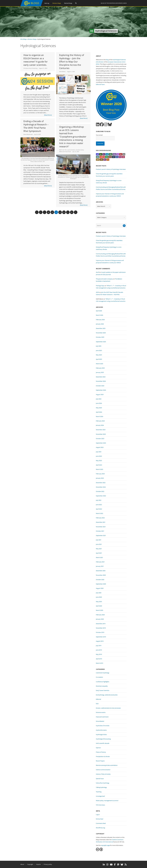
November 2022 (101, 487)
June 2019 (99, 650)
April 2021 (99, 553)
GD (121, 154)
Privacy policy (48, 864)
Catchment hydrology (103, 673)
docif (97, 272)
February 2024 (100, 421)
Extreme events (101, 712)
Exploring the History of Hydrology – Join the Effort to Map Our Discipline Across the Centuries (72, 62)
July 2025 (99, 346)
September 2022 (101, 496)
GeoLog (47, 3)
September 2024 (101, 390)
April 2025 (99, 359)
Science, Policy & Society (103, 774)
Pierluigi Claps (100, 286)
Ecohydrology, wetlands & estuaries (107, 695)
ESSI (115, 154)
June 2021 (99, 544)
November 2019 (101, 628)
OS (117, 157)
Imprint (38, 864)
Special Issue (100, 779)
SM (123, 157)
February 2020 (100, 615)
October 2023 (100, 439)
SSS (101, 160)
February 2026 (100, 320)
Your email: (99, 135)
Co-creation (99, 677)
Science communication (103, 770)
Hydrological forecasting (103, 739)
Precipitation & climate (103, 756)
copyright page (105, 845)
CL (104, 154)
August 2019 (100, 641)
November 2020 (101, 575)
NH (110, 157)
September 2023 (101, 443)
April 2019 (99, 659)
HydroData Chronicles (103, 726)
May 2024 (99, 408)
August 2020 (100, 588)
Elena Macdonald (28, 134)
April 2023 (99, 465)
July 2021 (99, 540)
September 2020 (101, 584)
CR (107, 154)
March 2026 (99, 315)
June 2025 (99, 350)
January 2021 (100, 566)
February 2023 (100, 474)
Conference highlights (103, 682)
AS (97, 154)
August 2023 (100, 447)
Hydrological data (101, 734)
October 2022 (100, 491)
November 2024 (101, 381)
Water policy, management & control (107, 801)
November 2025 (101, 333)
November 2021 (101, 527)
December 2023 (101, 430)
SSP (98, 160)
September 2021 (101, 535)
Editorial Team (100, 84)
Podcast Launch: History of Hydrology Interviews (111, 169)
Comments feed (101, 823)
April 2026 (99, 311)
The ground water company (104, 279)
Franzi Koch (68, 152)
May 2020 (99, 601)
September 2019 (101, 637)
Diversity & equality (102, 686)
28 (64, 212)
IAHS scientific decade (103, 743)
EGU (97, 704)
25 (52, 212)
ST (105, 160)
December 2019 (101, 624)
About (22, 864)
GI (124, 154)
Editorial (98, 699)
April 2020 (99, 606)
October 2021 (100, 531)
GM (98, 157)
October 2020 (100, 580)
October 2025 (100, 337)
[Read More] (48, 115)
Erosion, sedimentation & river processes (108, 708)
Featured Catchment (102, 717)
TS (108, 160)
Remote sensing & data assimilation (107, 765)
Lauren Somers (71, 150)
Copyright (30, 864)
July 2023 (99, 452)
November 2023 (101, 434)
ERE (111, 154)
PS (120, 157)
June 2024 (99, 403)
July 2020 (99, 593)
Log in (98, 815)
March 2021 (99, 557)
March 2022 (99, 513)
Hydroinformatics (101, 730)
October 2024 (100, 386)
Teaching (99, 792)
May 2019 (99, 654)
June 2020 (99, 597)
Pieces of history (101, 752)
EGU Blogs (23, 39)
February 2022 (100, 518)
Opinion (98, 748)
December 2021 (101, 522)
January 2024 (100, 425)
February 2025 (100, 368)
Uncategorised (100, 796)
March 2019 (99, 663)
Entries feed (100, 819)
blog (107, 60)
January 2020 (100, 619)
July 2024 (99, 399)
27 (60, 212)
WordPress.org (100, 828)
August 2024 (100, 394)
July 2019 (99, 646)
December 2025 (101, 328)
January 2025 (100, 372)
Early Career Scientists (103, 690)
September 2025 (101, 342)
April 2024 (99, 412)
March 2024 (99, 416)
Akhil (97, 292)
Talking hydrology (101, 787)
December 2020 (101, 571)
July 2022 (99, 500)
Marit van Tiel (63, 150)
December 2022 (101, 483)
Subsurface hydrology (103, 783)
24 (48, 212)
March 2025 (99, 364)
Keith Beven (62, 72)
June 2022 (99, 505)
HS (106, 157)
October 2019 (100, 632)
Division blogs (57, 3)
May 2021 (99, 549)
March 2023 (99, 469)
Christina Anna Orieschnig (30, 68)
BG (101, 154)
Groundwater (100, 721)
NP (113, 157)
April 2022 (99, 509)
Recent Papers (100, 761)
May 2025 (99, 355)
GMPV (102, 157)
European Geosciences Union (118, 3)
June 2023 (99, 456)
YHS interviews (100, 805)
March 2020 (99, 610)
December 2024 (101, 377)
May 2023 (99, 461)
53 (72, 212)
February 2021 (100, 562)
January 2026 (100, 324)
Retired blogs (68, 3)
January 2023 (100, 478)
